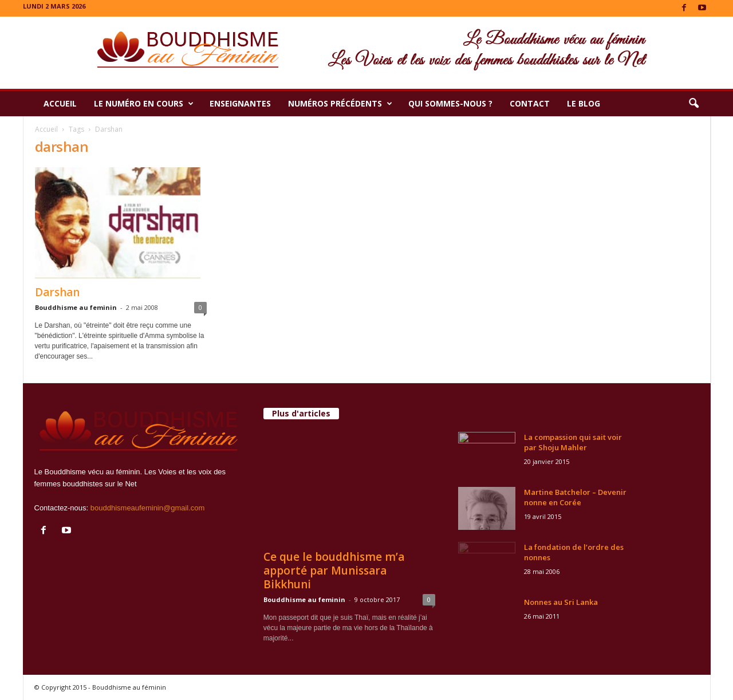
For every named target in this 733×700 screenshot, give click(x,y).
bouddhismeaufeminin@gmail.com (148, 508)
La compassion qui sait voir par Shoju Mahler (573, 442)
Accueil (60, 103)
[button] (693, 104)
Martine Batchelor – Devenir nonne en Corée (575, 497)
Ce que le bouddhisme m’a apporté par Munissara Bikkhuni (334, 571)
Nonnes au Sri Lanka (561, 602)
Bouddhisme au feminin (76, 307)
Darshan (57, 292)
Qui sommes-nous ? (450, 103)
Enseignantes (240, 103)
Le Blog (584, 103)
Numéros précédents (340, 104)
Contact (530, 103)
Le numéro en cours (144, 104)
